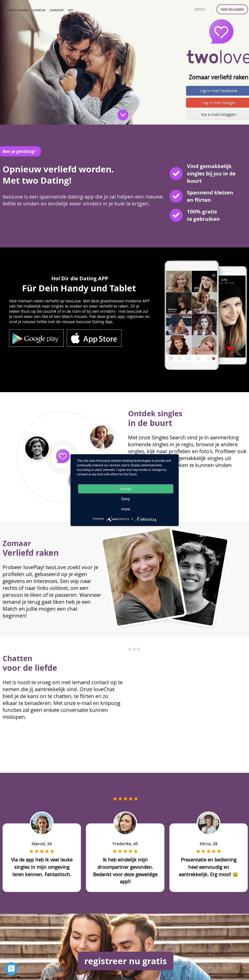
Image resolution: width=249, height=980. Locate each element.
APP (71, 10)
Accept (125, 489)
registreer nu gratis (126, 961)
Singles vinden (17, 10)
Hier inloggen (232, 9)
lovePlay (39, 10)
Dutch (200, 9)
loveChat (57, 10)
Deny (126, 499)
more (126, 509)
